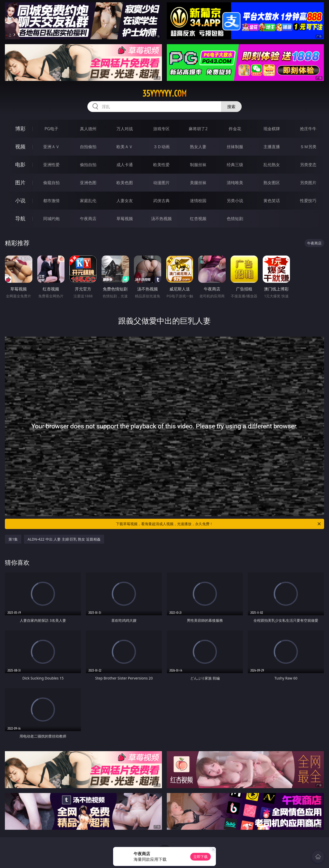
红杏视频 (198, 219)
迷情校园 (198, 201)
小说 (20, 200)
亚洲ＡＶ (51, 147)
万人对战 (125, 129)
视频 (20, 147)
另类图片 (308, 183)
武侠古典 (161, 201)
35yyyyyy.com (164, 93)
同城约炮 (51, 219)
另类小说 (235, 201)
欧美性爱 (161, 165)
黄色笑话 (272, 201)
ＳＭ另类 (308, 147)
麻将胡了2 (198, 129)
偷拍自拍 (88, 165)
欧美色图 (125, 183)
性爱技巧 (308, 201)
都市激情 (51, 201)
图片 (20, 182)
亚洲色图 (88, 183)
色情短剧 (235, 219)
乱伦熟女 (272, 165)
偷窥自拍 (51, 183)
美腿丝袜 (198, 183)
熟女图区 (272, 183)
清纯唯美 (235, 183)
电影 (20, 164)
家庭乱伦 (88, 201)
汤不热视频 (161, 219)
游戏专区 (161, 129)
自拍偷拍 (88, 147)
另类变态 (308, 165)
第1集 (13, 539)
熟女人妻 (198, 147)
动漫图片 (161, 183)
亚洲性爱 (51, 165)
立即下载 (200, 857)
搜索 (231, 107)
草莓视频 (125, 219)
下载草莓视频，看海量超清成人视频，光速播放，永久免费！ (219, 524)
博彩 (20, 129)
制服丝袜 (198, 165)
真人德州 (88, 129)
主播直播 (272, 147)
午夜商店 (88, 219)
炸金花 (235, 129)
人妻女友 (125, 201)
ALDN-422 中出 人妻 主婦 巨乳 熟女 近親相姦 (64, 539)
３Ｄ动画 (161, 147)
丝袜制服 (235, 147)
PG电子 (51, 129)
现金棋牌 (272, 129)
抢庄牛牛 (308, 129)
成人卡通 (125, 165)
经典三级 (235, 165)
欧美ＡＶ (125, 147)
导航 (20, 218)
